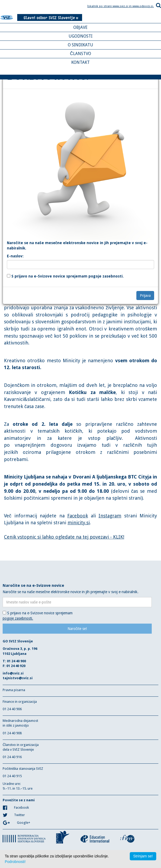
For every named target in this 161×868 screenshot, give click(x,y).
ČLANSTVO (80, 54)
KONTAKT (80, 62)
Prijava (145, 296)
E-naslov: (15, 256)
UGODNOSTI (80, 36)
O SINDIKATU (80, 45)
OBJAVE (80, 27)
